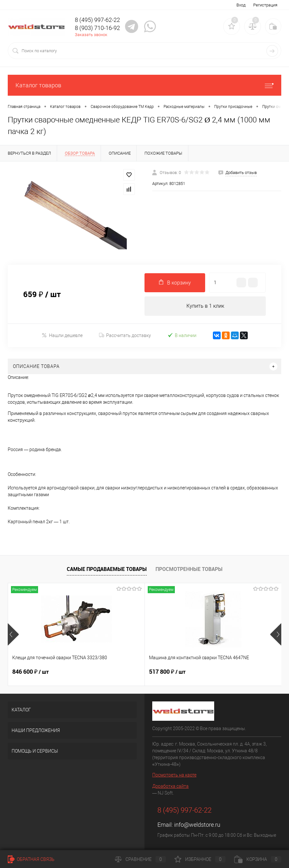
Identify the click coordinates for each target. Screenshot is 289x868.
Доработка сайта (170, 786)
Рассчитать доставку (125, 335)
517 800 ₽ (122, 672)
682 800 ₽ (213, 672)
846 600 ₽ (30, 672)
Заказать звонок (91, 35)
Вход (241, 5)
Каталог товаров (144, 85)
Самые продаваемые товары (107, 569)
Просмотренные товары (189, 569)
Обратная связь (31, 859)
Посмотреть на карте (174, 775)
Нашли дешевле (62, 336)
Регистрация (265, 5)
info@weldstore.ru (197, 825)
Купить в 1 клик (205, 306)
